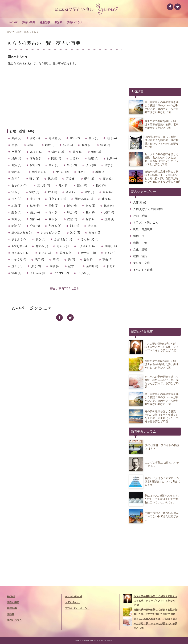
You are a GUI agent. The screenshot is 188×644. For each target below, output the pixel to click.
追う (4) (112, 138)
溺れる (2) (44, 185)
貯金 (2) (53, 206)
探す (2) (91, 219)
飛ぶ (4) (35, 212)
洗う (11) (91, 165)
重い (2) (75, 138)
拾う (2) (16, 199)
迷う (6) (107, 199)
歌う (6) (78, 152)
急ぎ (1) (16, 179)
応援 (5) (71, 179)
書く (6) (54, 165)
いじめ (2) (84, 273)
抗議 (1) (53, 179)
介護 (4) (35, 226)
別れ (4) (35, 219)
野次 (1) (82, 172)
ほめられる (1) (90, 239)
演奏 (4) (16, 273)
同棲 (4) (55, 266)
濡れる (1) (17, 172)
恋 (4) (15, 145)
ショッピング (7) (51, 233)
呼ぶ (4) (72, 212)
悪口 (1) (40, 259)
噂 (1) (56, 259)
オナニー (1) (89, 253)
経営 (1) (73, 266)
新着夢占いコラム (144, 432)
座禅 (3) (16, 152)
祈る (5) (112, 266)
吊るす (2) (36, 152)
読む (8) (82, 185)
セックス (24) (20, 185)
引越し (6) (111, 246)
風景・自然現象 (143, 229)
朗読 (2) (16, 226)
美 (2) (71, 259)
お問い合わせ (72, 602)
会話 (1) (32, 145)
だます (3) (95, 233)
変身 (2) (16, 138)
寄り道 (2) (55, 138)
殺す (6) (91, 212)
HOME (13, 22)
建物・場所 (140, 256)
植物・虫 (139, 236)
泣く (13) (17, 266)
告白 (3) (89, 259)
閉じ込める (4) (84, 199)
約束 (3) (16, 206)
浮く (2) (54, 212)
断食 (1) (50, 145)
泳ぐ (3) (75, 233)
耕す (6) (89, 192)
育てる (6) (42, 246)
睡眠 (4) (93, 158)
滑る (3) (35, 138)
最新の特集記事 (142, 332)
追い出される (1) (22, 233)
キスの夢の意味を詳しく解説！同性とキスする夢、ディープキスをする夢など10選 (150, 600)
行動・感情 (140, 216)
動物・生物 (140, 243)
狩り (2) (35, 165)
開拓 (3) (16, 165)
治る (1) (16, 192)
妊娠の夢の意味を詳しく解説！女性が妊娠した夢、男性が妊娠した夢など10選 (150, 612)
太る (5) (93, 226)
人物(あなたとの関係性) (148, 209)
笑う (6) (93, 138)
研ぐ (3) (34, 179)
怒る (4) (16, 212)
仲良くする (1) (57, 199)
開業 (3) (56, 158)
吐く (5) (64, 185)
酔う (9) (72, 165)
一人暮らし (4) (87, 246)
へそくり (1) (19, 259)
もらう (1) (63, 246)
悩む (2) (34, 192)
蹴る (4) (109, 206)
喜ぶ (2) (54, 219)
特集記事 (45, 22)
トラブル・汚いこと (146, 222)
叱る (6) (90, 206)
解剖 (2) (87, 145)
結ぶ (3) (105, 145)
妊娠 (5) (16, 158)
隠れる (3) (66, 253)
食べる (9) (62, 172)
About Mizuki (73, 596)
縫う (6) (72, 206)
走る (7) (35, 199)
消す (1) (75, 226)
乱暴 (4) (112, 158)
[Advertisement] (64, 99)
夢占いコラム (75, 22)
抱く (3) (101, 185)
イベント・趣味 (143, 270)
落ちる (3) (36, 158)
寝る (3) (108, 179)
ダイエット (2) (21, 253)
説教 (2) (72, 219)
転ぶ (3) (68, 145)
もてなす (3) (19, 246)
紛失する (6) (40, 172)
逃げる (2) (58, 152)
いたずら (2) (61, 273)
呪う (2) (89, 179)
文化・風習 (140, 250)
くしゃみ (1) (37, 273)
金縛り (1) (92, 266)
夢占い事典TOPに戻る (65, 288)
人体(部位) (140, 202)
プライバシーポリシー (77, 608)
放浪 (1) (53, 192)
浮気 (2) (16, 219)
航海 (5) (35, 206)
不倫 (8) (107, 259)
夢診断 (58, 22)
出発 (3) (75, 158)
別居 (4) (109, 219)
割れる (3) (55, 226)
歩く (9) (36, 266)
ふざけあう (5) (63, 239)
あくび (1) (111, 253)
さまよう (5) (19, 239)
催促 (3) (96, 152)
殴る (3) (40, 239)
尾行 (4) (109, 212)
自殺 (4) (108, 192)
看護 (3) (100, 172)
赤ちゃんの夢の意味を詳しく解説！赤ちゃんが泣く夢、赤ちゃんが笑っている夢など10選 (150, 623)
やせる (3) (45, 253)
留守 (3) (71, 192)
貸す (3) (110, 165)
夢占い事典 (29, 22)
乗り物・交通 (141, 263)
